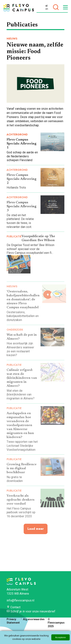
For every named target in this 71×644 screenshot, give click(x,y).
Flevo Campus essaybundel (25, 253)
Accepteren (60, 637)
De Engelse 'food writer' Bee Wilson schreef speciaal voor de (30, 247)
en (47, 9)
